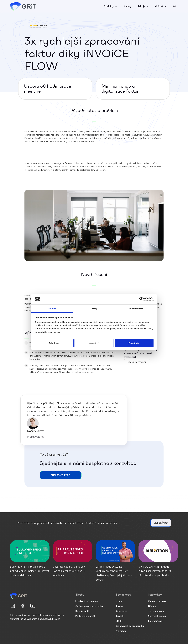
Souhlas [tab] (52, 308)
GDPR (119, 621)
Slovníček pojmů (157, 616)
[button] (110, 6)
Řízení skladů (82, 611)
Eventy (128, 6)
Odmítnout (54, 343)
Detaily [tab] (94, 308)
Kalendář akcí (155, 621)
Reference (121, 611)
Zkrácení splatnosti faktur (90, 606)
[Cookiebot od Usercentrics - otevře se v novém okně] (141, 299)
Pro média (121, 631)
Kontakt (120, 616)
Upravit (94, 343)
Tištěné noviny (156, 611)
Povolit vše (134, 343)
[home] (23, 6)
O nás (119, 601)
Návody (152, 606)
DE (174, 6)
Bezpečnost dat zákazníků (130, 626)
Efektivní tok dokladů (87, 601)
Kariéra (119, 606)
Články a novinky (157, 601)
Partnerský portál (85, 616)
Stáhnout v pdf (137, 362)
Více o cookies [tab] (136, 308)
